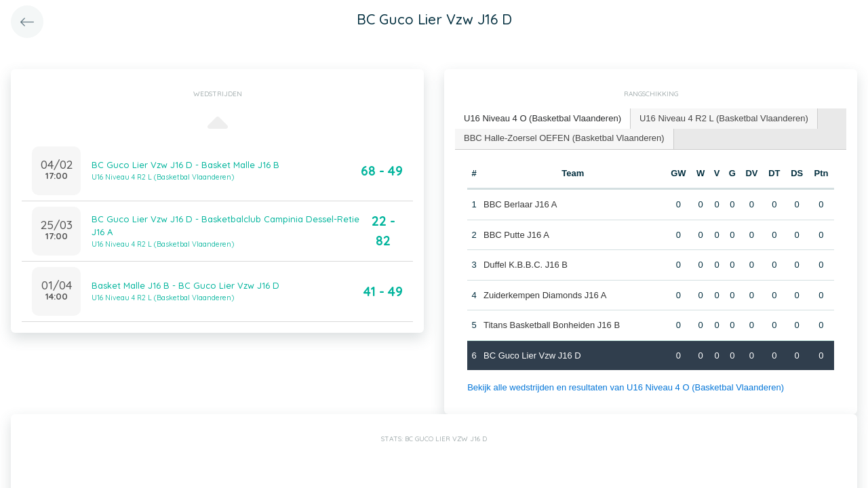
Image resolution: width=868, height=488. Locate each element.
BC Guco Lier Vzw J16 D (532, 355)
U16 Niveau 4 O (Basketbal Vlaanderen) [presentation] (542, 118)
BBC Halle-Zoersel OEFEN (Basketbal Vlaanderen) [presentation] (564, 138)
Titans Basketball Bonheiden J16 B (552, 325)
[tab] (543, 119)
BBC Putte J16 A (516, 235)
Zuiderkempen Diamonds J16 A (545, 295)
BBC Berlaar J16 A (520, 204)
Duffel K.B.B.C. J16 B (526, 265)
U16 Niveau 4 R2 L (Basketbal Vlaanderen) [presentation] (724, 118)
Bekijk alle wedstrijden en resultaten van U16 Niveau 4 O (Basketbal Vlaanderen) (626, 387)
